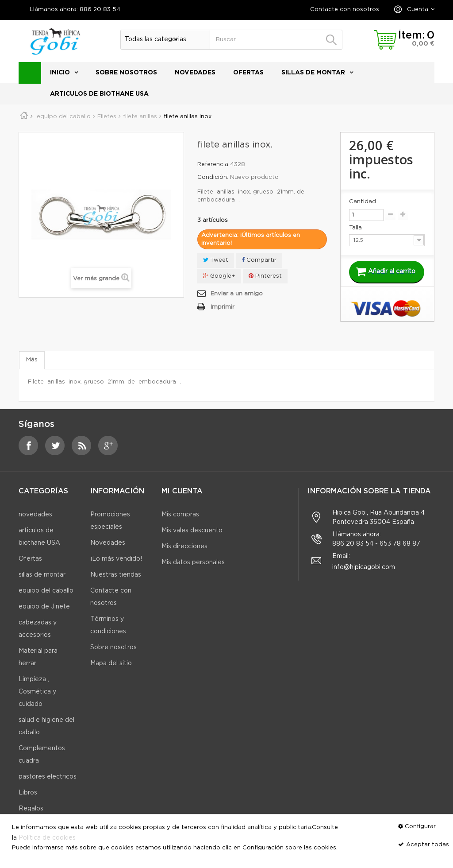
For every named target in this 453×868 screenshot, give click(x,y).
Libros (28, 793)
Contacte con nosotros (345, 10)
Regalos (31, 809)
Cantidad (363, 202)
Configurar (420, 827)
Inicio (60, 73)
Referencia (213, 165)
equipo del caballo (46, 591)
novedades (195, 73)
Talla (356, 228)
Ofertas (248, 73)
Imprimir (223, 307)
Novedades (108, 543)
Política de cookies (47, 838)
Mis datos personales (193, 562)
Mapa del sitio (111, 663)
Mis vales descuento (192, 531)
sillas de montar (313, 73)
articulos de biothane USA (99, 94)
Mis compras (180, 515)
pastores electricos (48, 777)
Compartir (259, 260)
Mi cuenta (182, 491)
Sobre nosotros (126, 73)
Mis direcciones (184, 546)
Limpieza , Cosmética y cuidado (37, 692)
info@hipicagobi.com (364, 567)
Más (32, 360)
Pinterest (265, 276)
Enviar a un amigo (237, 294)
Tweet (216, 260)
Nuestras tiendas (116, 575)
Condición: (213, 177)
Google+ (219, 276)
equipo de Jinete (44, 607)
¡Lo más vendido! (116, 559)
